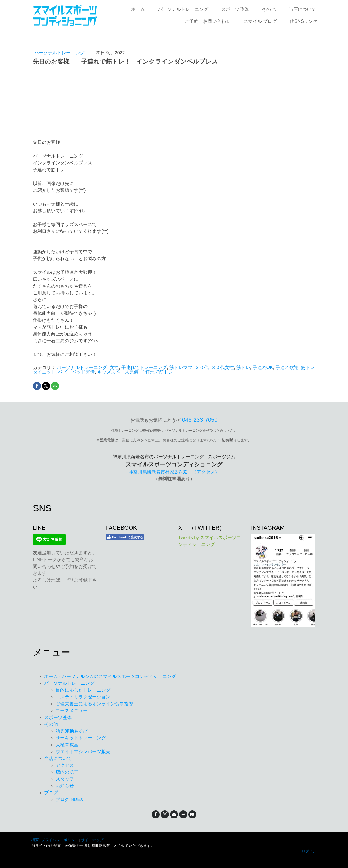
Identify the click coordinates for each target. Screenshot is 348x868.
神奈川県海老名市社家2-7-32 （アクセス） (174, 472)
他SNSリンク (304, 21)
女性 (114, 367)
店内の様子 (67, 772)
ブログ (51, 793)
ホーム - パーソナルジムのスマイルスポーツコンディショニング (110, 676)
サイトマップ (92, 840)
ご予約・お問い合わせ (208, 21)
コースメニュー (72, 711)
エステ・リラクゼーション (83, 697)
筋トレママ (181, 367)
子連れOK (263, 367)
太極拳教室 (67, 745)
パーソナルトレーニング (183, 9)
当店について (302, 9)
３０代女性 (222, 367)
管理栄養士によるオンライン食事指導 (94, 704)
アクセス (65, 765)
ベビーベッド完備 (76, 372)
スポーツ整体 (235, 9)
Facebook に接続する (125, 537)
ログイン (309, 851)
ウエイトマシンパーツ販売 (83, 752)
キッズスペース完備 (118, 372)
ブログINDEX (69, 799)
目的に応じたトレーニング (83, 690)
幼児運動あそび (72, 731)
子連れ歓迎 (287, 367)
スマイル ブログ (260, 21)
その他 (269, 9)
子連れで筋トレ (157, 372)
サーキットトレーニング (81, 738)
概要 (35, 840)
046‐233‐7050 (200, 420)
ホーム (138, 9)
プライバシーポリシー (60, 840)
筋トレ (243, 367)
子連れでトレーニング (144, 367)
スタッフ (65, 779)
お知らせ (65, 786)
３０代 (202, 367)
